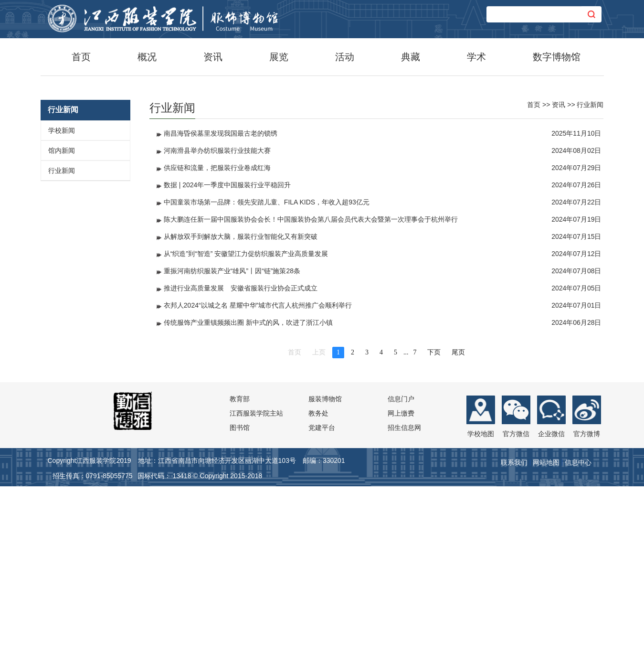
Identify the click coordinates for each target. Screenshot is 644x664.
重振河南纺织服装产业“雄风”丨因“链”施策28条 (232, 447)
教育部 (240, 575)
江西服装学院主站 (256, 589)
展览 (279, 57)
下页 (434, 528)
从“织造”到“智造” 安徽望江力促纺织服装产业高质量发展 (246, 429)
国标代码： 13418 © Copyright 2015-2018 (200, 652)
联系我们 (514, 638)
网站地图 (546, 638)
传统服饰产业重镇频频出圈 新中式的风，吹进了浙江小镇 (248, 498)
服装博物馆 (325, 575)
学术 (476, 57)
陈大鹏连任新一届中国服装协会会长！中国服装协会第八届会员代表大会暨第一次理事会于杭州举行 (311, 395)
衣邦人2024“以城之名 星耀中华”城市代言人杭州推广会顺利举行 (258, 481)
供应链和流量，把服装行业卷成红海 (217, 343)
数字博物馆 (557, 57)
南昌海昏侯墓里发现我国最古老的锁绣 (221, 309)
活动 (345, 57)
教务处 (318, 589)
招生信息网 (404, 603)
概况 (147, 57)
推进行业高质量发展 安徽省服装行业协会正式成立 (241, 464)
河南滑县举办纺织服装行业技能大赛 (217, 326)
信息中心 (578, 638)
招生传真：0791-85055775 (93, 652)
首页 (81, 57)
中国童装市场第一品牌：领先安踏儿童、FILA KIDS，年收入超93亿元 (267, 378)
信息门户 (401, 575)
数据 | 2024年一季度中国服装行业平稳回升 (227, 361)
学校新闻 (62, 306)
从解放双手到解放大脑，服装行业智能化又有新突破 (241, 412)
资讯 (213, 57)
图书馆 (240, 603)
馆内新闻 (62, 326)
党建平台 (322, 603)
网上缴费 (401, 589)
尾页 (458, 528)
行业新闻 (62, 346)
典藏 (411, 57)
